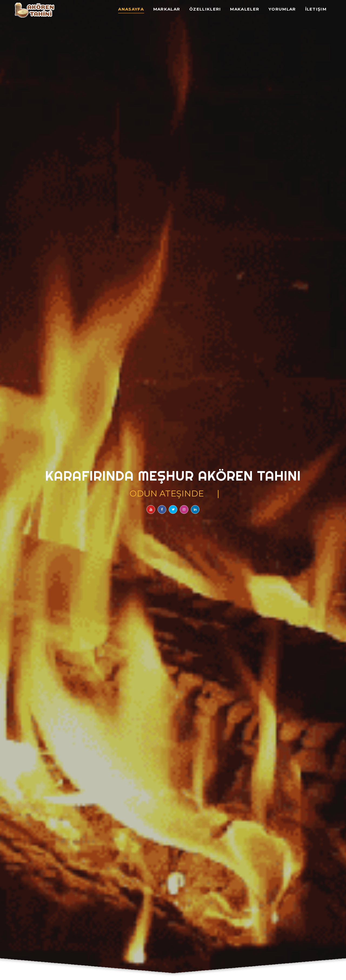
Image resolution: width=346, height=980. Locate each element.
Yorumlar (282, 9)
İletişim (316, 9)
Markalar (167, 9)
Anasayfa (131, 9)
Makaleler (245, 9)
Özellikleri (205, 9)
